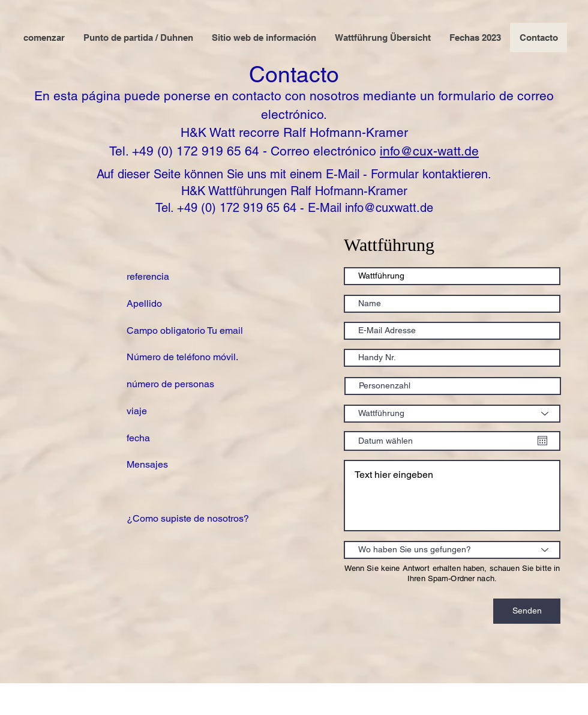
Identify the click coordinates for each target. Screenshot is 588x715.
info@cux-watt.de (429, 151)
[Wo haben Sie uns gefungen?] (452, 550)
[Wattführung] (452, 414)
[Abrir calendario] (542, 441)
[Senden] (527, 611)
